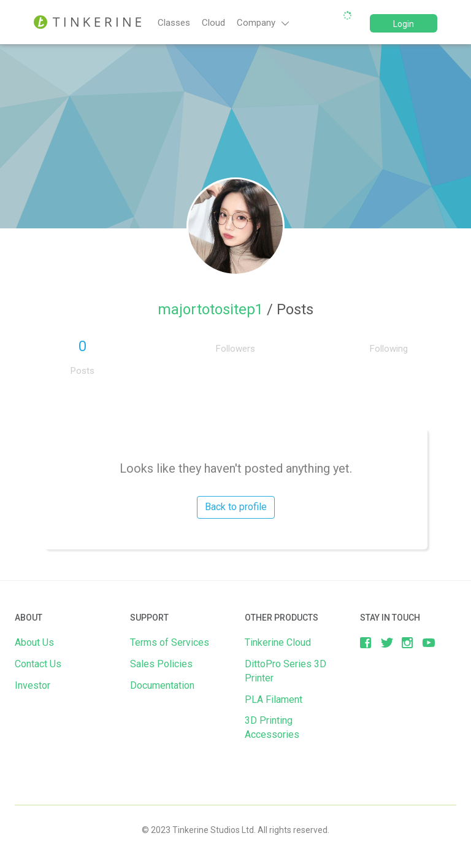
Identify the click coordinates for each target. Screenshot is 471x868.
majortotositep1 (212, 309)
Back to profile (236, 507)
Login (404, 24)
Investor (33, 685)
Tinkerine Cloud (278, 642)
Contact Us (38, 664)
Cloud (213, 23)
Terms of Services (170, 642)
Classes (174, 23)
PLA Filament (274, 699)
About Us (34, 642)
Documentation (162, 685)
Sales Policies (161, 664)
